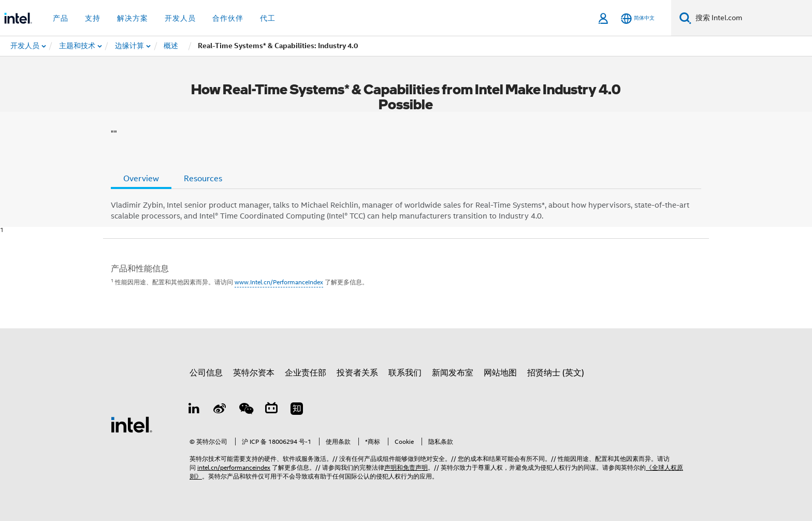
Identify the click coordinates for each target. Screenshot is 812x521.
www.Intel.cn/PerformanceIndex (279, 282)
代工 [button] (268, 18)
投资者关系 (357, 373)
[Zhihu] (297, 410)
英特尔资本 (254, 373)
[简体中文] (638, 18)
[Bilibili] (271, 410)
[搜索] (685, 18)
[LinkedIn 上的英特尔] (194, 410)
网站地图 (500, 373)
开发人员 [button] (180, 18)
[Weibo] (220, 410)
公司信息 (206, 373)
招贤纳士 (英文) (556, 373)
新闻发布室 (453, 373)
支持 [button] (93, 18)
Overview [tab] (141, 179)
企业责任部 (306, 373)
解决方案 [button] (133, 18)
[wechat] (245, 410)
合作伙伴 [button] (228, 18)
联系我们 (405, 373)
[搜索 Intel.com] (752, 18)
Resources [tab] (203, 179)
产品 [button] (61, 18)
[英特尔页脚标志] (132, 424)
